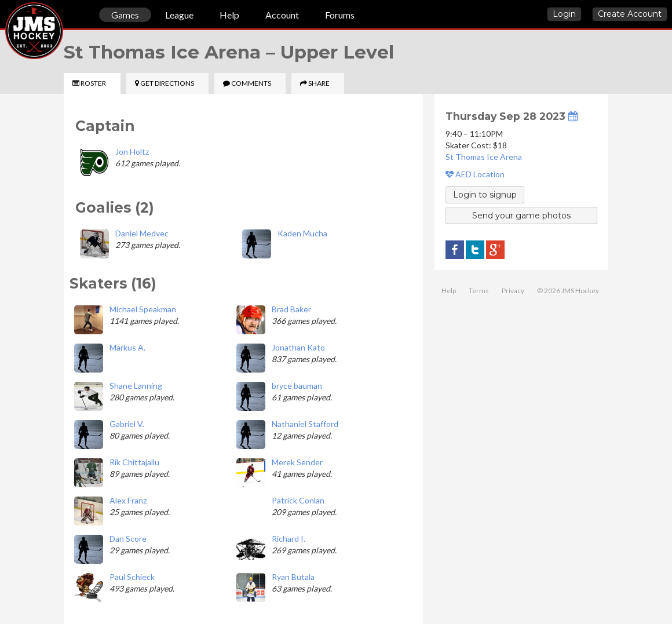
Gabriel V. (127, 424)
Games (125, 15)
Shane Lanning (136, 386)
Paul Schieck (132, 577)
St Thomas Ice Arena (484, 157)
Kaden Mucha (302, 233)
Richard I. (288, 539)
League (179, 15)
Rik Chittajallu (134, 462)
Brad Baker (291, 309)
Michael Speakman (143, 309)
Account (282, 15)
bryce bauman (297, 386)
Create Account (630, 14)
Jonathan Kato (298, 347)
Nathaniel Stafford (305, 424)
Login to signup (485, 195)
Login (564, 14)
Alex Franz (128, 500)
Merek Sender (297, 462)
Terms (479, 291)
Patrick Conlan (298, 500)
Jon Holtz (132, 152)
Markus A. (127, 347)
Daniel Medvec (142, 233)
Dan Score (128, 539)
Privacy (513, 291)
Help (229, 15)
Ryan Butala (293, 577)
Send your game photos (521, 216)
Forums (340, 15)
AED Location (475, 174)
